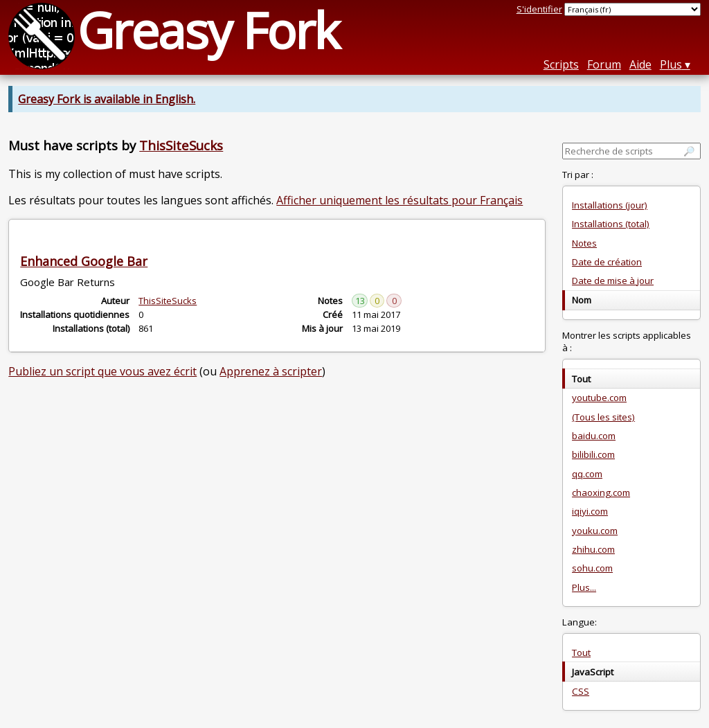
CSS (581, 691)
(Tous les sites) (603, 417)
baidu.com (594, 436)
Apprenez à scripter (271, 371)
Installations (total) (611, 224)
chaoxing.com (601, 492)
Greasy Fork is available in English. (107, 99)
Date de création (607, 262)
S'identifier (539, 9)
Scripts (561, 64)
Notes (584, 243)
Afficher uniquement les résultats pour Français (400, 200)
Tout (581, 652)
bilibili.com (593, 454)
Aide (640, 64)
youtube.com (599, 398)
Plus (671, 64)
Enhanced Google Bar (84, 261)
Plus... (584, 587)
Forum (604, 64)
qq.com (587, 474)
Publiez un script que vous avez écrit (102, 371)
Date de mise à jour (613, 281)
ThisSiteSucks (181, 145)
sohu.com (592, 568)
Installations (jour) (610, 205)
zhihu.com (593, 549)
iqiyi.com (590, 511)
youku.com (595, 531)
